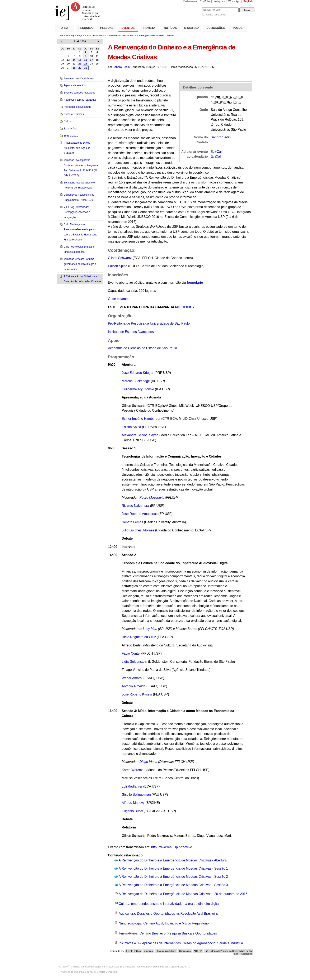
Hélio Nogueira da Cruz (139, 637)
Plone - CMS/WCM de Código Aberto (81, 967)
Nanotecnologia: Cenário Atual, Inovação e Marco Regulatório (164, 923)
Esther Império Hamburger (141, 419)
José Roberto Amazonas (140, 514)
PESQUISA (86, 28)
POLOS (238, 28)
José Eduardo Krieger (138, 373)
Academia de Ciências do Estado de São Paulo (142, 348)
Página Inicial (84, 35)
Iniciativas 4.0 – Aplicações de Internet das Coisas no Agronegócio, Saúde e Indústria (181, 943)
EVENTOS (128, 28)
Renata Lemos (132, 522)
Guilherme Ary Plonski (138, 389)
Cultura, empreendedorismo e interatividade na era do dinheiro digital (169, 904)
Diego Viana (148, 762)
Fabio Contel (131, 653)
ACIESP (198, 951)
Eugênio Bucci (132, 811)
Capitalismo (185, 951)
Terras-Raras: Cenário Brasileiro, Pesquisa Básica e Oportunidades (168, 933)
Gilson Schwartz (120, 258)
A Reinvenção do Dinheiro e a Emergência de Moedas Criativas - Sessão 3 (173, 885)
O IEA (64, 28)
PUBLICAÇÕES (215, 28)
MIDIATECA (192, 28)
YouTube (205, 1)
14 (74, 60)
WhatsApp (234, 1)
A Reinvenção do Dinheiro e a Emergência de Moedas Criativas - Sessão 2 (173, 877)
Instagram (219, 1)
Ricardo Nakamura (135, 506)
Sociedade (247, 954)
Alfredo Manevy (134, 803)
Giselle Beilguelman (136, 795)
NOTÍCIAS (171, 28)
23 (86, 64)
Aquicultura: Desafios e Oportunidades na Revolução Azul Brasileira (168, 914)
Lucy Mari (150, 629)
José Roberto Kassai (137, 694)
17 (91, 60)
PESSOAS (107, 28)
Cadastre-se (190, 1)
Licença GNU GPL (180, 967)
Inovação (148, 951)
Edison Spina (118, 266)
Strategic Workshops (166, 951)
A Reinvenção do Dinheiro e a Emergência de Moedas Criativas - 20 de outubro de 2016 (183, 894)
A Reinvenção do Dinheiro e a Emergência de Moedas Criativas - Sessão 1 (173, 868)
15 (80, 60)
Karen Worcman (134, 770)
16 (86, 60)
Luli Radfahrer (132, 786)
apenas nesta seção (216, 15)
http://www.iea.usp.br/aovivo (172, 847)
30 (86, 68)
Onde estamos (119, 299)
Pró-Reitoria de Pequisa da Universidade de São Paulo (229, 952)
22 (80, 64)
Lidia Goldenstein (134, 662)
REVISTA (149, 28)
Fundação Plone (133, 967)
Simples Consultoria (107, 972)
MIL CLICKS (184, 307)
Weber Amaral (132, 678)
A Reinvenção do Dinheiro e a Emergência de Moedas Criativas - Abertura (173, 860)
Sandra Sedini (122, 67)
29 (80, 68)
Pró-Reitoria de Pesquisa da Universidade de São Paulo (149, 323)
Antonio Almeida (134, 686)
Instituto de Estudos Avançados (131, 332)
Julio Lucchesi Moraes (138, 530)
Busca (192, 7)
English (248, 1)
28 (74, 68)
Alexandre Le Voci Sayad (140, 435)
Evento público (133, 951)
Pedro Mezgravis (152, 498)
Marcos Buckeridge (136, 381)
